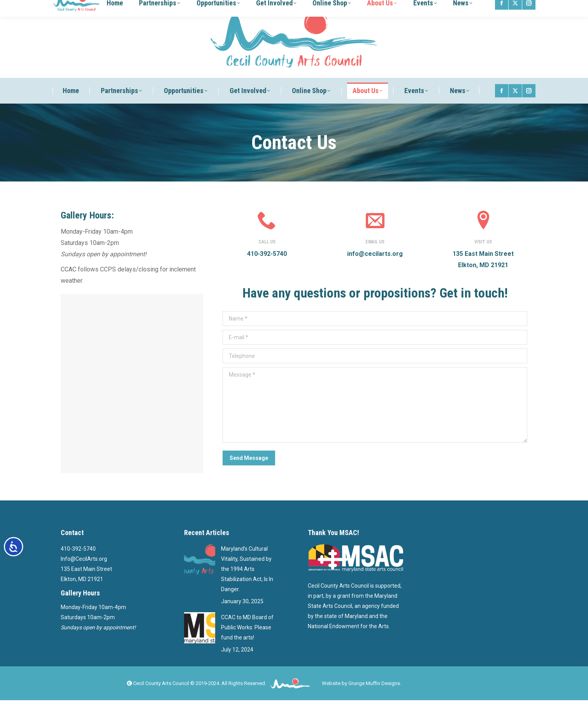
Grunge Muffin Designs (374, 698)
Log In (407, 8)
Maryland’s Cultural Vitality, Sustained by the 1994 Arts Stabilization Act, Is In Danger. (247, 584)
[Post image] (200, 574)
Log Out (427, 8)
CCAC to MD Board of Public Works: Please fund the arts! (247, 642)
